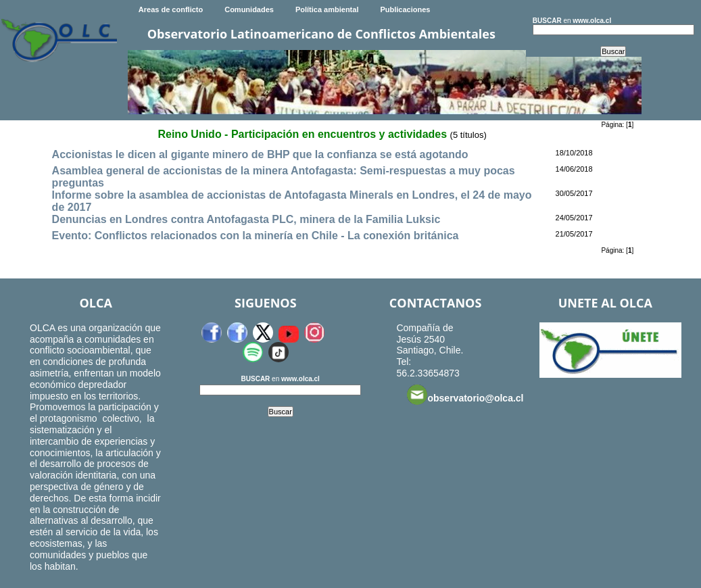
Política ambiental (327, 9)
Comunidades (249, 9)
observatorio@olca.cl (465, 395)
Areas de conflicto (171, 9)
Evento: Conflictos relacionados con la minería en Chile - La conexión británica (256, 236)
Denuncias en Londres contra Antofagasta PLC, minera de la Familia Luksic (246, 219)
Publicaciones (405, 9)
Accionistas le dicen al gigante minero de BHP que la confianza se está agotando (260, 154)
